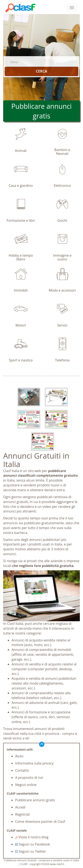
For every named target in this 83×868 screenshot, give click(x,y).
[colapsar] (72, 8)
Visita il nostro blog (32, 837)
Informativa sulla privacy (34, 763)
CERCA (41, 71)
